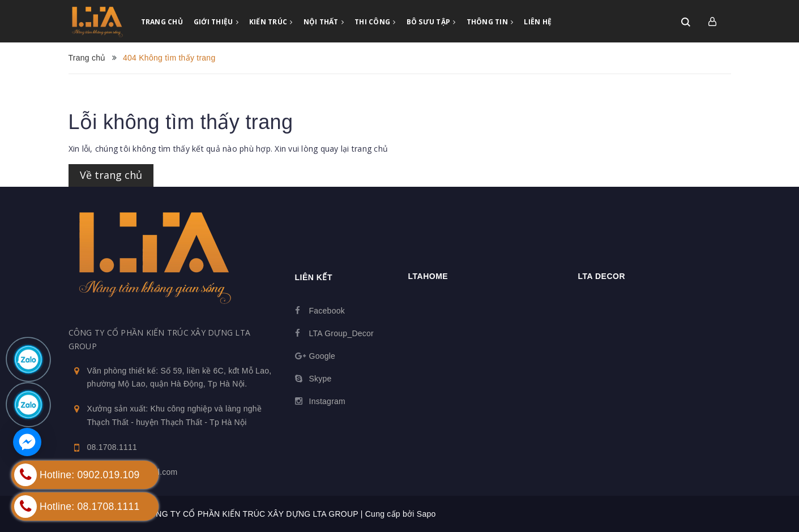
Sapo (426, 514)
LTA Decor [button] (602, 276)
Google (322, 356)
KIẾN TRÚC (271, 22)
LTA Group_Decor (342, 333)
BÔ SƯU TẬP (431, 22)
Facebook (327, 311)
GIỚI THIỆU (216, 22)
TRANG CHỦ (162, 22)
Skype (321, 379)
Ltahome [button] (428, 276)
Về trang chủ (111, 175)
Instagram (328, 401)
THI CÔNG (375, 22)
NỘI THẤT (324, 22)
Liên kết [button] (314, 277)
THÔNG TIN (490, 22)
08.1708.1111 (112, 447)
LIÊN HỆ (538, 22)
